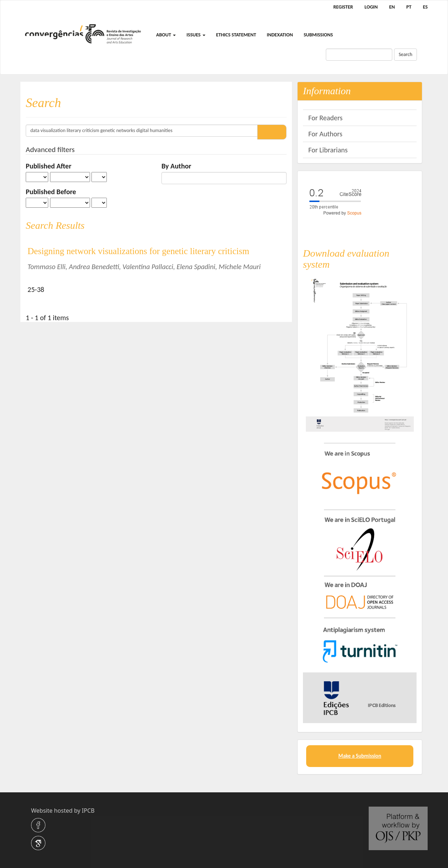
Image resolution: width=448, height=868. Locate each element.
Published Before (51, 192)
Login (371, 7)
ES (425, 7)
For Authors (325, 134)
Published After (49, 166)
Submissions (318, 35)
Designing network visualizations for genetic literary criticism (138, 251)
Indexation (280, 35)
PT (409, 7)
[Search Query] (359, 55)
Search (405, 54)
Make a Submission (360, 756)
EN (392, 7)
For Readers (325, 118)
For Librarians (328, 150)
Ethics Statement (236, 35)
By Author (176, 166)
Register (343, 7)
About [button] (166, 35)
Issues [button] (196, 35)
